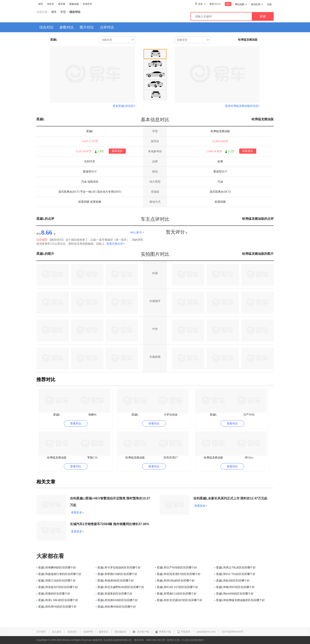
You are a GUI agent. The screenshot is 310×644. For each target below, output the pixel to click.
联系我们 (72, 632)
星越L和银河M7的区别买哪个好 (234, 587)
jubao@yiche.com (206, 632)
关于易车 (41, 632)
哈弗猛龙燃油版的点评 (258, 219)
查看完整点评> (115, 244)
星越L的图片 (45, 254)
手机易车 (184, 632)
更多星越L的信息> (124, 106)
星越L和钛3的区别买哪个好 (232, 581)
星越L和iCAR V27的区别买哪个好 (177, 587)
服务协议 (104, 632)
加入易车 (57, 632)
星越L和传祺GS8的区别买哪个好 (117, 600)
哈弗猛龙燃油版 (263, 119)
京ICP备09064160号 (232, 632)
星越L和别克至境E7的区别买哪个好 (178, 574)
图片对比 (87, 27)
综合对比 (46, 27)
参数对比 (67, 27)
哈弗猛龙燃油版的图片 (258, 254)
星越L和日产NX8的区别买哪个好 (176, 567)
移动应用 (257, 4)
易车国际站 (120, 632)
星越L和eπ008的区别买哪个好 (234, 594)
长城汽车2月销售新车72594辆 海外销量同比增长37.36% (110, 524)
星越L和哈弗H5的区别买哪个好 (116, 607)
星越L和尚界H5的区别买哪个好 (56, 607)
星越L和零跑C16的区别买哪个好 (116, 574)
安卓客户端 (141, 632)
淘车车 (51, 4)
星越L (41, 119)
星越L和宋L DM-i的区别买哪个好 (57, 600)
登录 (228, 4)
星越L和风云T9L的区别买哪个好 (235, 567)
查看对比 (76, 423)
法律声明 (88, 632)
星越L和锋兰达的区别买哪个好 (56, 581)
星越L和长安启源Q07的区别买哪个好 (179, 600)
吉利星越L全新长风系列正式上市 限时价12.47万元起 (230, 498)
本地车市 (87, 4)
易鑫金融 (74, 4)
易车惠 (62, 4)
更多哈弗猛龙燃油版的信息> (242, 106)
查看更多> (77, 512)
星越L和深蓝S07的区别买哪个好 (57, 587)
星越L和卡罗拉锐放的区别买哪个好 (118, 567)
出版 (269, 4)
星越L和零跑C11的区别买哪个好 (176, 594)
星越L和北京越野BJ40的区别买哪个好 (120, 587)
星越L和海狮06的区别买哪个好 (56, 567)
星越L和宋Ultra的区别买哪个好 (175, 581)
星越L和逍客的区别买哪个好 (114, 594)
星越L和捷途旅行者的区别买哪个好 (59, 574)
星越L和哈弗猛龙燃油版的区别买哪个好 (240, 600)
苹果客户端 (163, 632)
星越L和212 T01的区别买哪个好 (235, 574)
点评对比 (107, 27)
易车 (41, 4)
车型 (63, 12)
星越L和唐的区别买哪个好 (53, 594)
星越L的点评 (45, 219)
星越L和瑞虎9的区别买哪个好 (115, 581)
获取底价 (117, 151)
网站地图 (241, 4)
